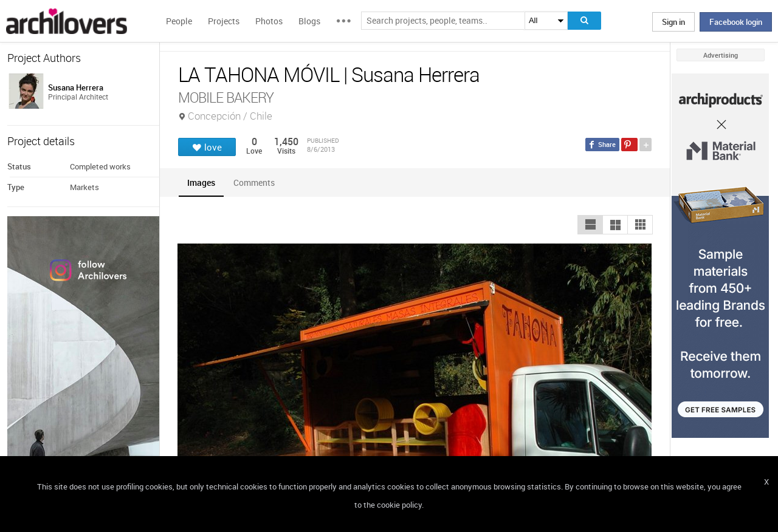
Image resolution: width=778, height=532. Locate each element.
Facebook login (736, 22)
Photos (269, 21)
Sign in (673, 22)
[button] (590, 225)
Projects (224, 21)
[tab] (201, 182)
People (179, 21)
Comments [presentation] (257, 182)
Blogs (309, 21)
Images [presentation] (201, 182)
